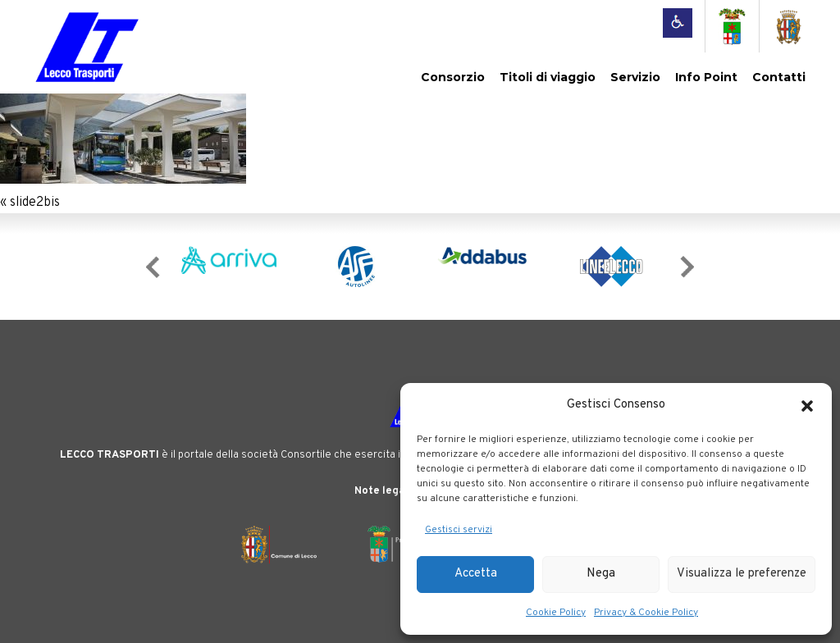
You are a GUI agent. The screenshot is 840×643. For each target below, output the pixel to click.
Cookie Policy (556, 613)
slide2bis (35, 203)
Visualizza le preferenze (742, 574)
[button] (807, 406)
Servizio (635, 77)
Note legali (383, 491)
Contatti (779, 77)
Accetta (476, 574)
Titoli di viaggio (548, 77)
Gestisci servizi (459, 530)
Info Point (706, 77)
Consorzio (453, 77)
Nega (601, 574)
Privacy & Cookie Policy (646, 613)
